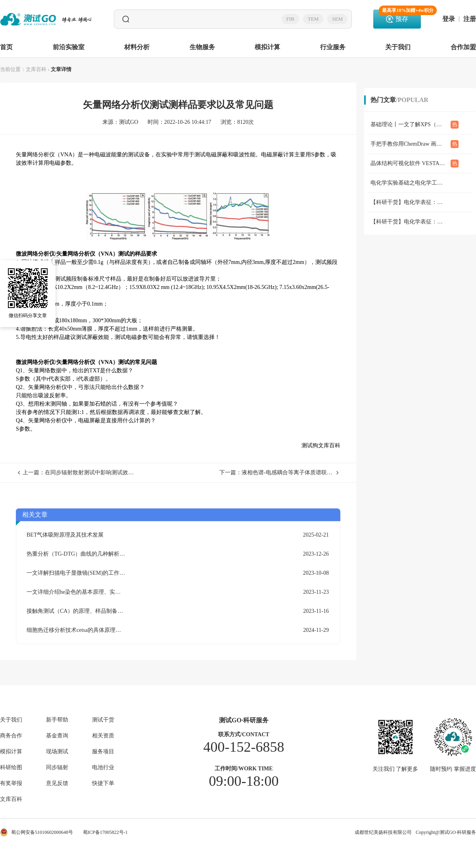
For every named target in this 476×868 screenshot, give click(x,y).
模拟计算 (267, 47)
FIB (290, 19)
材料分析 (137, 47)
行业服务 (333, 47)
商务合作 (11, 736)
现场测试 (57, 752)
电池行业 (103, 768)
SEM (337, 19)
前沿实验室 (69, 47)
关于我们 (398, 47)
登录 (449, 19)
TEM (313, 19)
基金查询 (57, 736)
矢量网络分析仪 (35, 155)
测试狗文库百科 (321, 446)
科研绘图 (11, 768)
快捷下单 (103, 783)
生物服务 (202, 47)
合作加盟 (463, 47)
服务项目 (103, 752)
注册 (470, 19)
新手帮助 (57, 720)
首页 (6, 47)
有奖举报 (11, 783)
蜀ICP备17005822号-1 (105, 832)
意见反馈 (57, 783)
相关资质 (103, 736)
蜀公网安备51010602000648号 (36, 832)
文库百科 (36, 69)
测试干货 (103, 720)
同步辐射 (57, 768)
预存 (400, 16)
